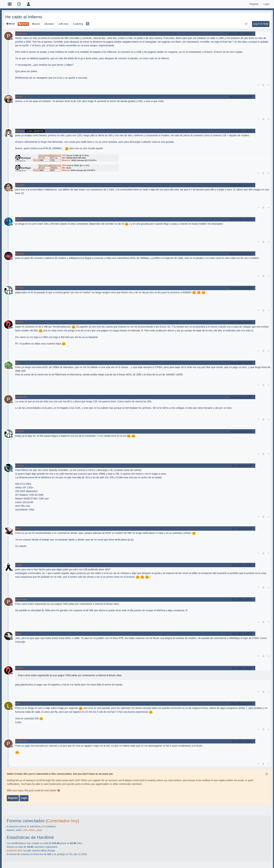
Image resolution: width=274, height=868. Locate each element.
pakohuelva (21, 34)
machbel (20, 185)
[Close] (267, 774)
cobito (39, 830)
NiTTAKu (20, 288)
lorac (18, 703)
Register (13, 798)
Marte (18, 529)
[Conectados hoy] (62, 821)
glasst (18, 634)
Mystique (20, 131)
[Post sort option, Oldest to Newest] (246, 24)
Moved (11, 24)
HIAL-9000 (29, 830)
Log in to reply (261, 24)
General (23, 24)
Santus (19, 97)
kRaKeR (19, 322)
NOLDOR (20, 254)
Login (24, 798)
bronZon (20, 466)
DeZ (17, 363)
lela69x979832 (15, 851)
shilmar (19, 219)
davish (19, 565)
